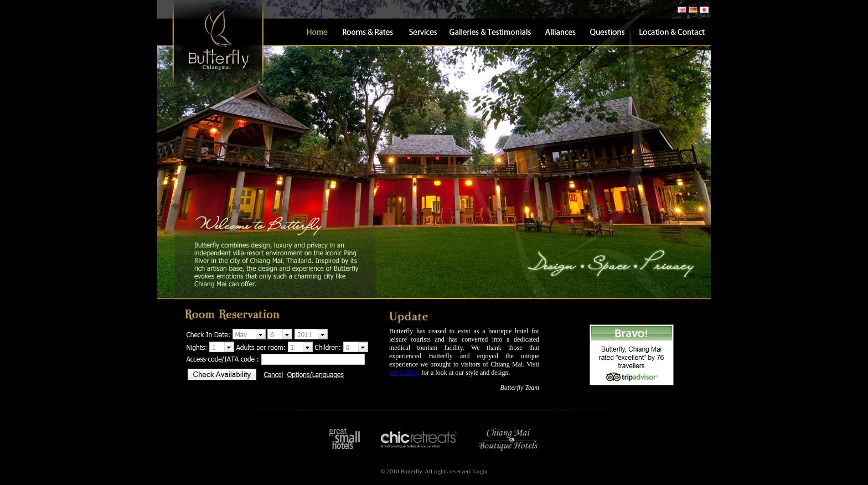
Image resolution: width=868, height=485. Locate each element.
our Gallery (404, 373)
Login (480, 471)
